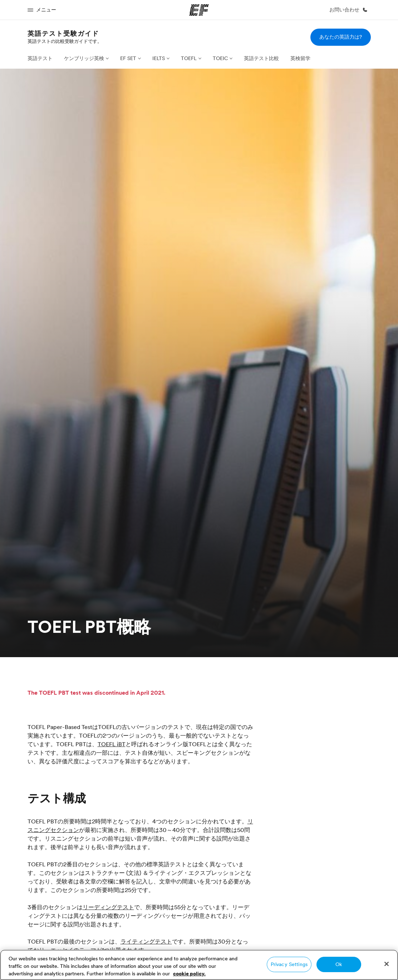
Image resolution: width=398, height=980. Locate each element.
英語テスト (40, 58)
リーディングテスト (108, 907)
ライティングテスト (146, 941)
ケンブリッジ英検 (84, 58)
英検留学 (300, 58)
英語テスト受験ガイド (63, 33)
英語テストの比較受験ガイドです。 (65, 41)
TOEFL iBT (112, 744)
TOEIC (220, 58)
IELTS (159, 58)
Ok (339, 964)
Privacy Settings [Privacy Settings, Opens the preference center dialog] (289, 964)
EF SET (128, 58)
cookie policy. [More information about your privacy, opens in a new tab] (189, 974)
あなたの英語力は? (341, 37)
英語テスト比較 (261, 58)
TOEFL (189, 58)
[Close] (387, 964)
